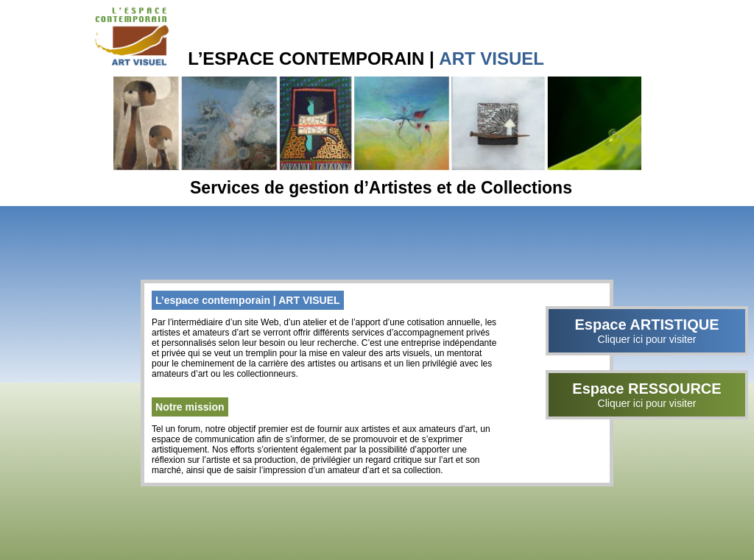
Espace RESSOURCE (647, 395)
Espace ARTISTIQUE (647, 331)
